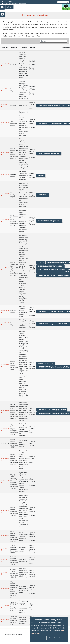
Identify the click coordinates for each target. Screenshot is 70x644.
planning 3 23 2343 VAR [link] (45, 363)
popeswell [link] (41, 176)
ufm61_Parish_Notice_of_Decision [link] (49, 153)
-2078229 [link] (41, 263)
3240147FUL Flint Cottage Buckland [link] (49, 221)
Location (14, 47)
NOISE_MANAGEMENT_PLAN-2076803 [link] (50, 266)
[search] (67, 2)
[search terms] (61, 2)
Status (32, 47)
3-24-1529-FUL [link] (43, 195)
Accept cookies (41, 638)
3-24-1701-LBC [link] (43, 324)
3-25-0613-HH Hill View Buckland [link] (49, 105)
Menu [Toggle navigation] (9, 7)
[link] (67, 2)
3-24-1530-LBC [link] (43, 124)
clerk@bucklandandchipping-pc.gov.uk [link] (14, 4)
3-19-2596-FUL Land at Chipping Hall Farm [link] (52, 410)
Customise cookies (56, 638)
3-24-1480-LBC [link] (43, 311)
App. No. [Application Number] (5, 47)
